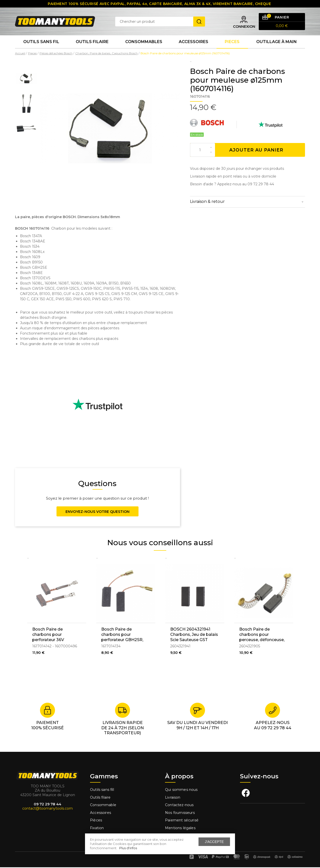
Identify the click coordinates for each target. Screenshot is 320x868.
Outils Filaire (92, 42)
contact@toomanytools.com (47, 809)
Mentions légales (181, 829)
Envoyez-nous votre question (97, 512)
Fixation (97, 829)
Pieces (232, 42)
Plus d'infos (128, 848)
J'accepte (214, 842)
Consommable (103, 806)
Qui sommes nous (181, 790)
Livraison (173, 798)
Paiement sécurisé (182, 821)
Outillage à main (276, 42)
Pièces (96, 821)
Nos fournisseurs (180, 813)
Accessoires (193, 42)
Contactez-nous (179, 806)
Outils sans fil (41, 42)
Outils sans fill (102, 790)
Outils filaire (100, 798)
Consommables (144, 42)
